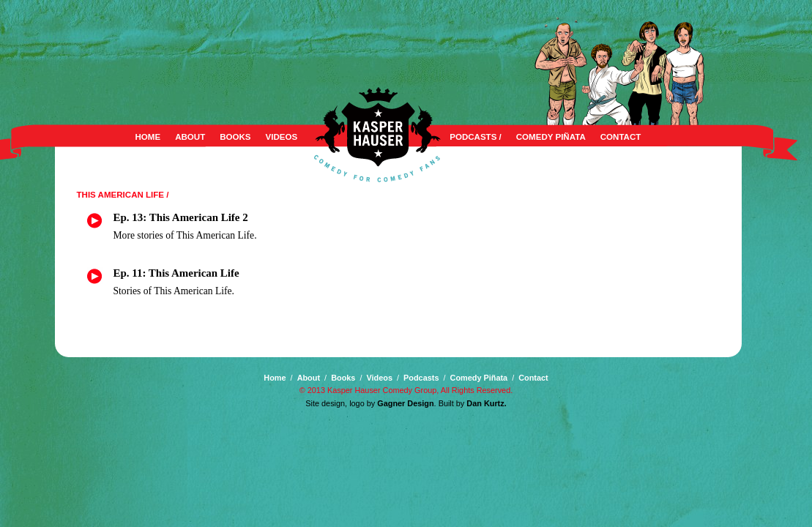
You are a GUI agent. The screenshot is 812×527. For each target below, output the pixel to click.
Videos (282, 137)
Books (235, 137)
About (190, 137)
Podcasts (421, 378)
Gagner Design (405, 403)
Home (148, 137)
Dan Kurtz (485, 403)
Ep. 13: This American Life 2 (181, 217)
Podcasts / (476, 137)
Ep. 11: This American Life (176, 273)
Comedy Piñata (551, 137)
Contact (621, 137)
